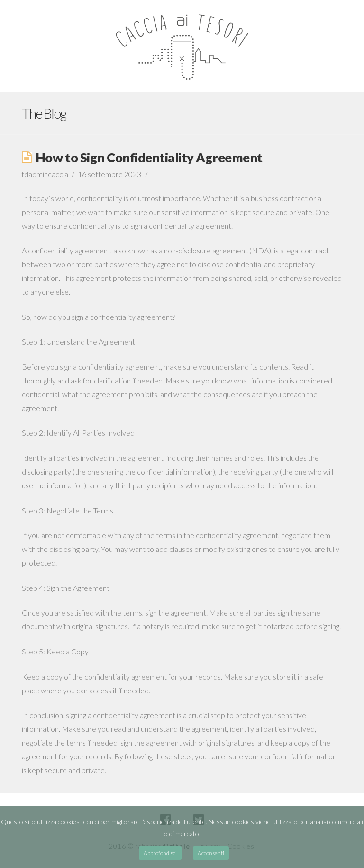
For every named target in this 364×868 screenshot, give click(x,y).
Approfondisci (160, 853)
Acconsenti (211, 853)
